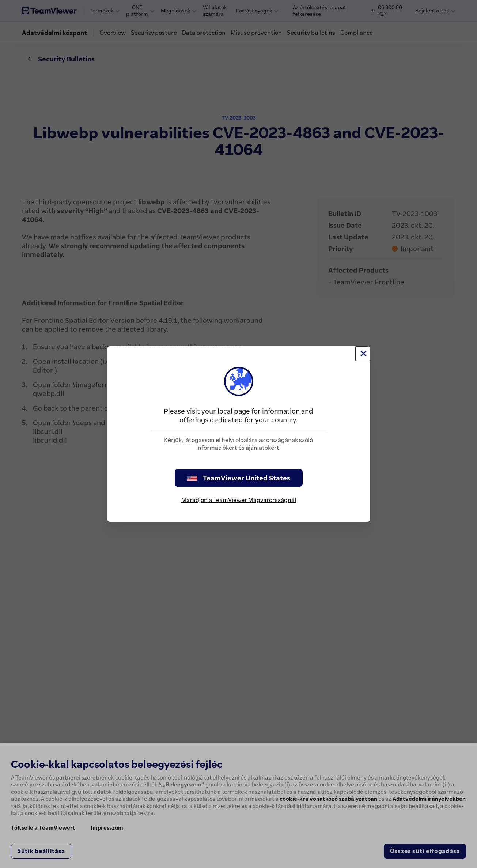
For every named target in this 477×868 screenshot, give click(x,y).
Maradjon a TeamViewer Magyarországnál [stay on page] (239, 500)
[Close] (363, 354)
